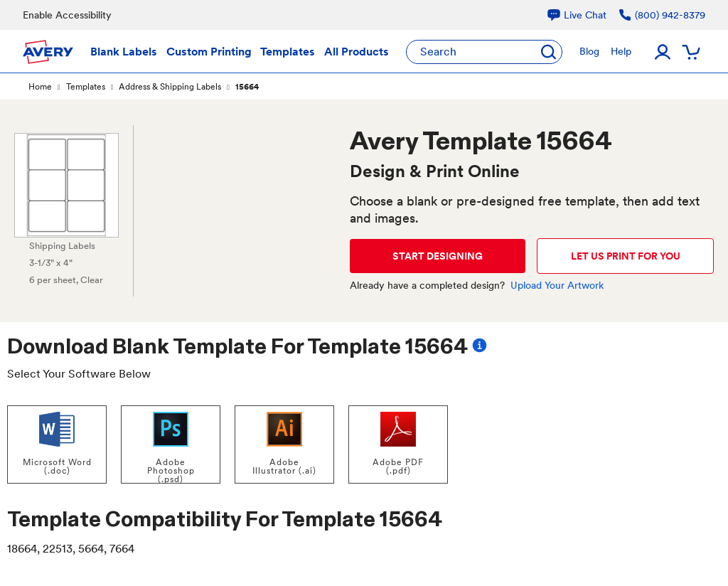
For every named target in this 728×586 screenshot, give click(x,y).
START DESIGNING (438, 256)
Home (40, 87)
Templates (86, 87)
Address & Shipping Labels (170, 87)
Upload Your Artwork (557, 285)
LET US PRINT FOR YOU (626, 256)
